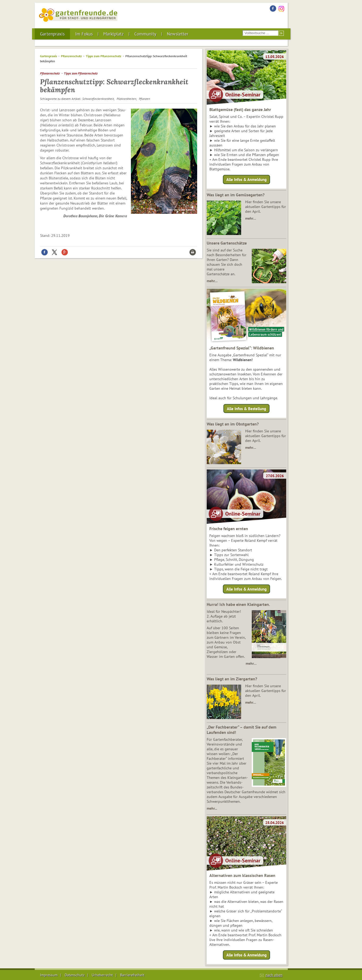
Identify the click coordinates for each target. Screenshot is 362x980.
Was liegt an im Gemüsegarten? (236, 195)
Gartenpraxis (52, 34)
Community (145, 34)
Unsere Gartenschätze (227, 243)
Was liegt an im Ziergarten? (232, 679)
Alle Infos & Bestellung (246, 408)
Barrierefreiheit (132, 975)
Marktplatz (114, 34)
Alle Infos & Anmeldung (246, 179)
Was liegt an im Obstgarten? (233, 424)
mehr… (251, 218)
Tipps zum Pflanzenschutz (104, 56)
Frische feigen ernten (229, 529)
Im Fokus (84, 34)
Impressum (49, 975)
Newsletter (178, 34)
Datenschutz (75, 975)
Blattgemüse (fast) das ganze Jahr (240, 109)
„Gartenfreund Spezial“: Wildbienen (242, 348)
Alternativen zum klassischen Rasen (242, 875)
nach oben (274, 975)
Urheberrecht (102, 975)
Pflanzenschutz (71, 56)
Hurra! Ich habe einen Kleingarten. (238, 604)
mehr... (212, 808)
